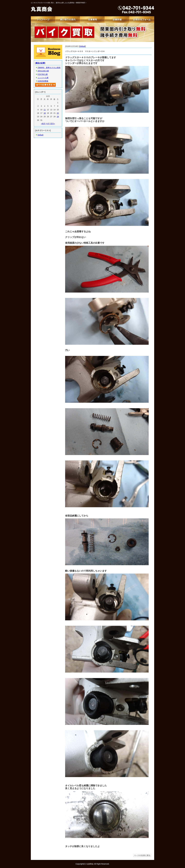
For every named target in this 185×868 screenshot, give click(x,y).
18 (45, 113)
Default (82, 46)
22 (58, 113)
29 (58, 117)
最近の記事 (40, 63)
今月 (48, 124)
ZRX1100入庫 (43, 71)
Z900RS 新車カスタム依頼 (49, 68)
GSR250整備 (43, 81)
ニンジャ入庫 (43, 78)
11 (45, 110)
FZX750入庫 (43, 74)
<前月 (43, 124)
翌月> (53, 124)
